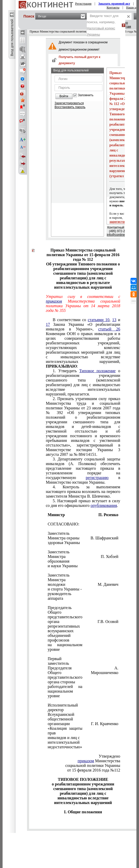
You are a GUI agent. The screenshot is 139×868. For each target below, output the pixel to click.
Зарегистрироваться (69, 103)
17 (48, 324)
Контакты (113, 7)
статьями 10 (99, 320)
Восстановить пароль (70, 107)
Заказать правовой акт (114, 4)
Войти (64, 96)
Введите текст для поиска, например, (103, 25)
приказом (54, 301)
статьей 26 (109, 329)
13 (114, 320)
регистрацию (97, 478)
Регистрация (83, 4)
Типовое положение (97, 371)
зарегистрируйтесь (124, 222)
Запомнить (86, 95)
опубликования (104, 505)
